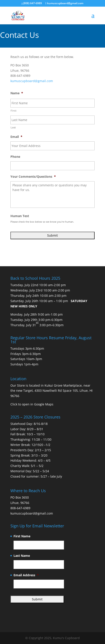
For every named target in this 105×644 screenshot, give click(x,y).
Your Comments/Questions (33, 177)
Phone (15, 157)
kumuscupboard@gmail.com (32, 81)
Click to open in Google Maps (32, 404)
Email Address (26, 575)
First (14, 111)
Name (17, 93)
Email (16, 137)
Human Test (20, 216)
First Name (22, 536)
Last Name (22, 556)
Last (13, 127)
